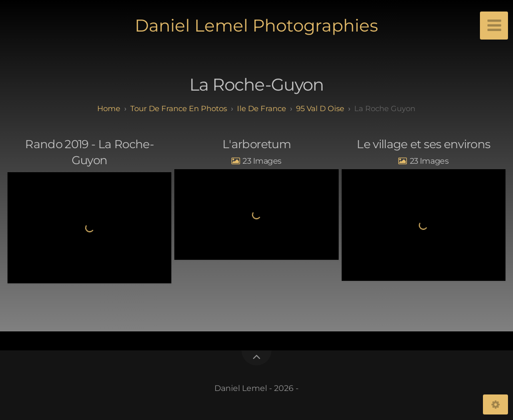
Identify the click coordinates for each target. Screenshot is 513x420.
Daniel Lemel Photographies (256, 26)
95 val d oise (320, 108)
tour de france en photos (179, 108)
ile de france (262, 108)
